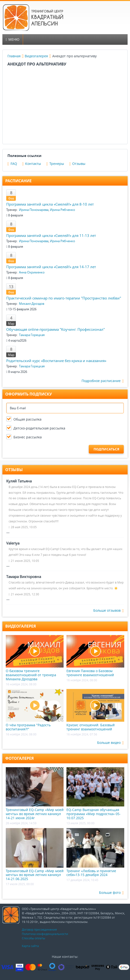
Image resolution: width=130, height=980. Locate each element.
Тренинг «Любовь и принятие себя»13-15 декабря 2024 (95, 853)
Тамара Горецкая (32, 335)
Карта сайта (30, 946)
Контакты (32, 164)
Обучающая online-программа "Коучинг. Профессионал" (56, 329)
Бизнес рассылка (28, 437)
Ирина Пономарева (34, 210)
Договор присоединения (39, 929)
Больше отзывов (109, 611)
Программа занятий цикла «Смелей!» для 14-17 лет (51, 267)
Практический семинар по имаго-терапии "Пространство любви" (64, 298)
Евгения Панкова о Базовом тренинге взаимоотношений (95, 656)
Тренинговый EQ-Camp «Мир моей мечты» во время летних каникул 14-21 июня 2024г (35, 794)
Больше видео (110, 743)
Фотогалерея (20, 758)
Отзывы (77, 164)
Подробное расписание (103, 381)
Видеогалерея (36, 56)
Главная (14, 56)
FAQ (12, 164)
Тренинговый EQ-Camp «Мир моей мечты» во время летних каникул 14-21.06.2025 (35, 855)
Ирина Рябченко (62, 210)
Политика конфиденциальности (45, 934)
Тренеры (55, 164)
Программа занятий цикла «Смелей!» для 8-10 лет (50, 204)
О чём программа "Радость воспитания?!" (35, 710)
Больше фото (111, 893)
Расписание (18, 181)
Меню (13, 39)
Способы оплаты (33, 938)
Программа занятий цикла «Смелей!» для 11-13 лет (51, 235)
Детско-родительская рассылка (39, 428)
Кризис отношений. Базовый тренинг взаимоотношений (95, 710)
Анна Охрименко (32, 272)
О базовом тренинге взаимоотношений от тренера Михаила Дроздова (35, 658)
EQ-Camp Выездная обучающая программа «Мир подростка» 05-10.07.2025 (95, 794)
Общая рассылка (27, 419)
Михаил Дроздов (32, 304)
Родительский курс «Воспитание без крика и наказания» (56, 361)
